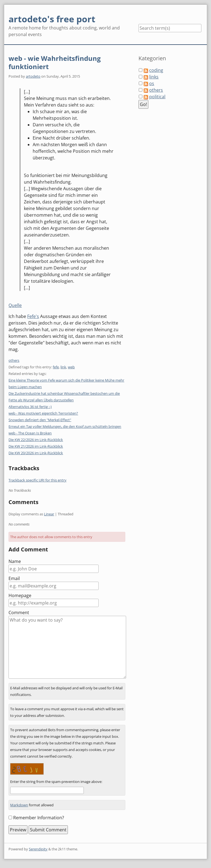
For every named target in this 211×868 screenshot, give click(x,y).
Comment (19, 613)
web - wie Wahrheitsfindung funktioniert (55, 62)
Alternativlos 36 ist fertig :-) (30, 407)
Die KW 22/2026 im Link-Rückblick (36, 440)
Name (15, 561)
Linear (49, 514)
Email (14, 578)
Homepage (20, 595)
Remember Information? (39, 818)
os (152, 83)
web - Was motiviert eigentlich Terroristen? (43, 413)
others (14, 360)
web (71, 367)
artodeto (33, 76)
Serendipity (38, 849)
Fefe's (33, 316)
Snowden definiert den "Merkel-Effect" (40, 420)
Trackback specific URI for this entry (38, 480)
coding (156, 70)
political (157, 97)
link (63, 367)
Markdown (19, 805)
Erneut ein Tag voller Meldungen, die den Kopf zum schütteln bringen (65, 426)
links (154, 77)
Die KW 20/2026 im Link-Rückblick (36, 453)
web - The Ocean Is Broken (30, 433)
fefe (56, 367)
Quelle (15, 305)
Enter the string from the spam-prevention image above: (56, 782)
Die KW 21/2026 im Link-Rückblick (36, 446)
